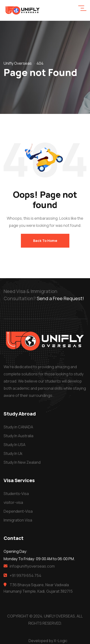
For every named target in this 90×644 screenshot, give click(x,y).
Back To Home (45, 241)
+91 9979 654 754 (25, 575)
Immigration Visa (18, 520)
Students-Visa (16, 494)
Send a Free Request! (60, 298)
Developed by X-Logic (48, 641)
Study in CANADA (18, 427)
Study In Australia (18, 436)
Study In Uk (13, 453)
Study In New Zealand (22, 462)
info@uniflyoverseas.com (32, 566)
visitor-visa (13, 502)
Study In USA (15, 445)
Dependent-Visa (18, 511)
